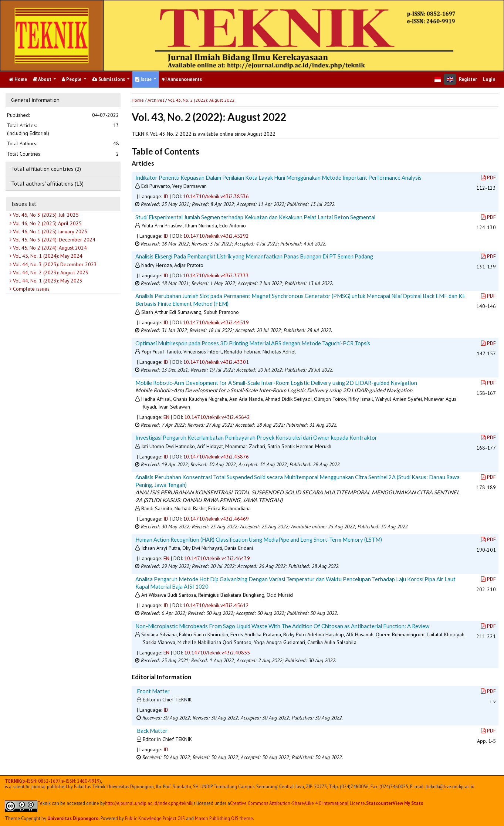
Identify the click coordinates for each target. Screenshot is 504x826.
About (43, 79)
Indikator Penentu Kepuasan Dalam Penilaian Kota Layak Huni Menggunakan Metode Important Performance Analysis (278, 177)
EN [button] (166, 417)
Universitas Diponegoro (73, 818)
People (72, 79)
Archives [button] (156, 100)
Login (489, 79)
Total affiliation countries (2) (46, 169)
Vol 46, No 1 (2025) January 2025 (49, 231)
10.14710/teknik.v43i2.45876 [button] (216, 457)
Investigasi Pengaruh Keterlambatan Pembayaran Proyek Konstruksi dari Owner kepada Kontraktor (256, 437)
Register (468, 79)
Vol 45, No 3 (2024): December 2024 (53, 240)
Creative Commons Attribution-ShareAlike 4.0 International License (297, 803)
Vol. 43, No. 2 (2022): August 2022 (201, 100)
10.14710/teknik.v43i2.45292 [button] (216, 236)
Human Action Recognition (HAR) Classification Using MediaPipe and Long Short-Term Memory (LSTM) (259, 539)
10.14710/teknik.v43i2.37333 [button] (216, 275)
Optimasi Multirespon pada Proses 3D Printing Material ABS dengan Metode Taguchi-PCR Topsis (253, 343)
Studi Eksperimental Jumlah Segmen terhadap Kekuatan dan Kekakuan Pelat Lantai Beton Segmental (255, 217)
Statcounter (379, 803)
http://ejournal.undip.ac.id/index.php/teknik (149, 803)
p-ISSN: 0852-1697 (42, 781)
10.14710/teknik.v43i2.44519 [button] (216, 322)
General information (35, 100)
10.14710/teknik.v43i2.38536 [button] (216, 196)
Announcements (182, 79)
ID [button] (166, 196)
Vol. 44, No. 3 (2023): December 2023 (54, 264)
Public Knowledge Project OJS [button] (155, 818)
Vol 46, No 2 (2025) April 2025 (47, 223)
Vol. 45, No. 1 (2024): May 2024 (47, 256)
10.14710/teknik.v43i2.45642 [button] (217, 417)
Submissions (109, 79)
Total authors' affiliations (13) (47, 183)
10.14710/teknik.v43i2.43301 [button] (216, 362)
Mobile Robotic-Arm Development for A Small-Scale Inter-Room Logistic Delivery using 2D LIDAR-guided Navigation (276, 383)
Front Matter (153, 691)
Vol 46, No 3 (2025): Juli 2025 (45, 215)
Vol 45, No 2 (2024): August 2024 (49, 248)
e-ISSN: (80, 781)
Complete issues (31, 289)
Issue (144, 79)
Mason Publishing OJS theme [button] (224, 818)
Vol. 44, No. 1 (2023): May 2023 (47, 281)
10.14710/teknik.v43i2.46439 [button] (217, 558)
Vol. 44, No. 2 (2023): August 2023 (50, 272)
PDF (488, 177)
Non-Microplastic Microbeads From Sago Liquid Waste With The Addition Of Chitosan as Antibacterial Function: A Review (282, 626)
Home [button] (138, 100)
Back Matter (152, 731)
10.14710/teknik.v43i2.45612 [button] (216, 605)
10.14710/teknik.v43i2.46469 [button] (216, 519)
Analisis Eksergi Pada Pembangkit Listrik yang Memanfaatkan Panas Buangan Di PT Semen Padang (254, 256)
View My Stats (408, 803)
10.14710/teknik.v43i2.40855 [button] (217, 653)
